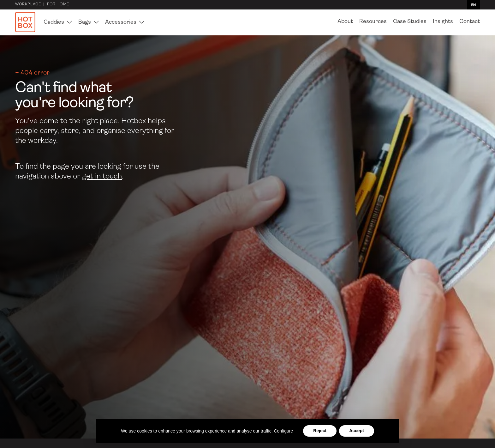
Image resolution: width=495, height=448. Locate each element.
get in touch (102, 177)
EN (473, 5)
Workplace (28, 5)
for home (58, 5)
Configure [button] (283, 431)
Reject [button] (320, 431)
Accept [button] (357, 431)
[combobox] (474, 5)
